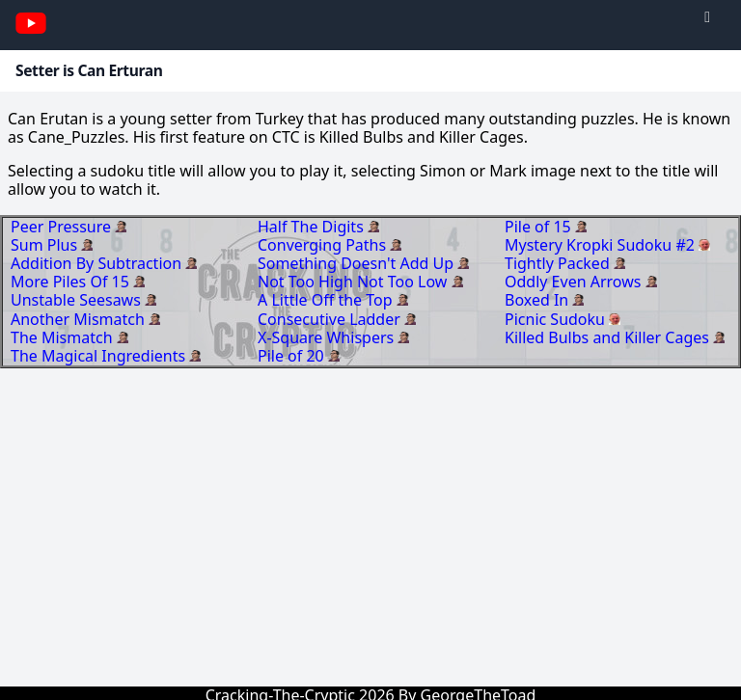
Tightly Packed (559, 263)
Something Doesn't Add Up (357, 263)
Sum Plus (46, 245)
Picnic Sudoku (557, 319)
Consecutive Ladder (331, 319)
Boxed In (538, 300)
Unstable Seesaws (78, 300)
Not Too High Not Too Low (355, 282)
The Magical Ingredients (100, 356)
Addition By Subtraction (98, 263)
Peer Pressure (63, 227)
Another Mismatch (80, 319)
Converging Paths (324, 245)
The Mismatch (64, 337)
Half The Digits (313, 227)
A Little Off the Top (327, 300)
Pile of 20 (293, 356)
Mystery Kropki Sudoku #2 (602, 245)
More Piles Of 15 (72, 282)
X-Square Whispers (328, 337)
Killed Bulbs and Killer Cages (609, 337)
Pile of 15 (540, 227)
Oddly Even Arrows (575, 282)
